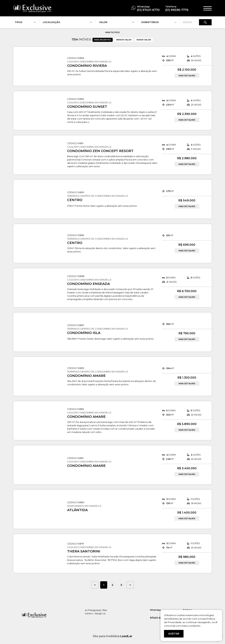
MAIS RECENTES (103, 40)
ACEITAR (174, 634)
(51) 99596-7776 (177, 10)
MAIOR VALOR (144, 40)
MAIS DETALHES (187, 76)
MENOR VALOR (124, 40)
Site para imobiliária (113, 636)
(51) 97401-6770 (148, 10)
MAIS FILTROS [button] (112, 32)
